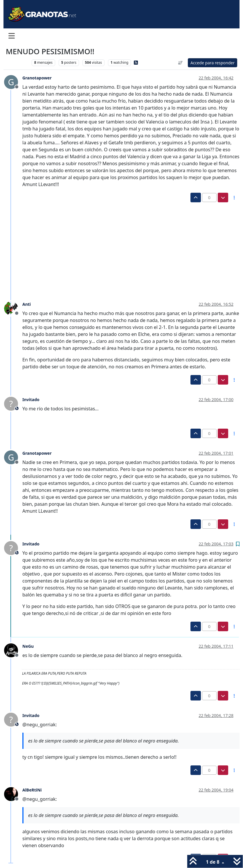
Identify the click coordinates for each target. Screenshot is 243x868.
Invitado (31, 400)
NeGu (28, 646)
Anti (27, 304)
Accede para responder (213, 63)
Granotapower (37, 78)
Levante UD (17, 62)
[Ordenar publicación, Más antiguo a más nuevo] (180, 63)
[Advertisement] (118, 246)
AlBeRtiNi (32, 790)
